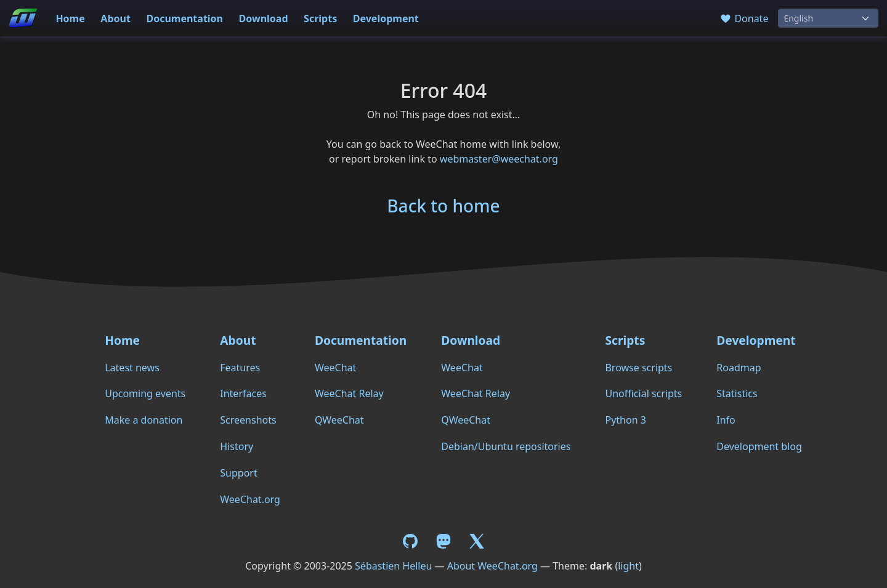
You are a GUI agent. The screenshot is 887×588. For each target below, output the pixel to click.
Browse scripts (638, 368)
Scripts (320, 18)
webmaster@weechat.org (499, 159)
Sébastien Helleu (393, 566)
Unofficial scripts (643, 393)
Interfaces (243, 393)
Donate (744, 18)
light (628, 566)
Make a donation (144, 420)
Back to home (443, 206)
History (237, 446)
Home (70, 18)
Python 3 (625, 420)
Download (264, 18)
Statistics (737, 393)
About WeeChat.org (492, 566)
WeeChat (335, 368)
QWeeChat (339, 420)
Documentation (184, 18)
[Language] (828, 18)
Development (386, 18)
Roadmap (739, 368)
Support (238, 473)
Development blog (759, 446)
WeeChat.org (250, 499)
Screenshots (248, 420)
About (115, 18)
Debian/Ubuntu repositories (506, 446)
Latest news (132, 368)
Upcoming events (145, 393)
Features (240, 368)
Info (726, 420)
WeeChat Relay (349, 393)
